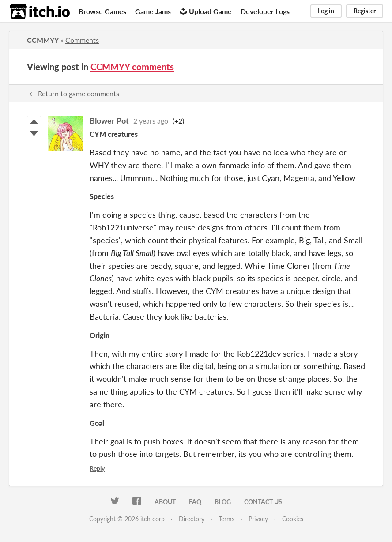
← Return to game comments (74, 93)
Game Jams (153, 11)
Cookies (293, 519)
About (165, 502)
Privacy (258, 519)
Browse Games (102, 11)
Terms (226, 519)
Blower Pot (109, 120)
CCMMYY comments (132, 67)
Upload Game (206, 11)
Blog (223, 502)
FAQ (195, 502)
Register (365, 11)
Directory (192, 519)
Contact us (263, 502)
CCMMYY (43, 40)
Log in (326, 11)
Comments (82, 40)
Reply (97, 469)
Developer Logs (265, 11)
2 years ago (151, 121)
